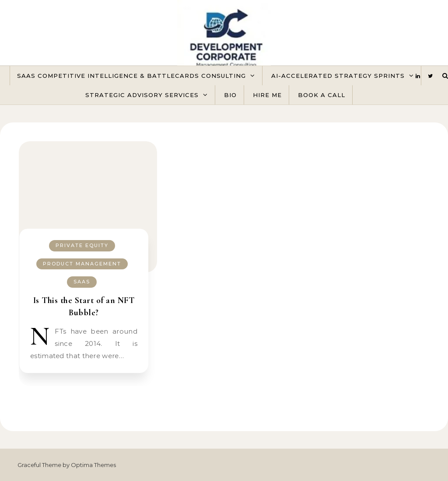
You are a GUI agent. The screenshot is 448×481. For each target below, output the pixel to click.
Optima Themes (93, 465)
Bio (230, 95)
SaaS (82, 282)
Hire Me (267, 95)
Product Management (82, 264)
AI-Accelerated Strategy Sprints (338, 76)
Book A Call (322, 95)
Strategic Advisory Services (142, 95)
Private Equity (82, 245)
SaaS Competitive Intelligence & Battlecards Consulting (131, 76)
